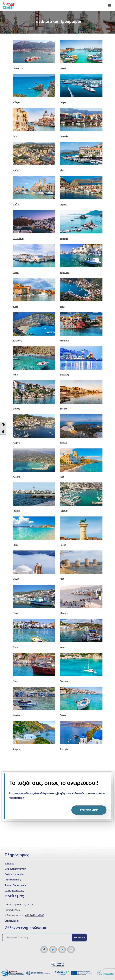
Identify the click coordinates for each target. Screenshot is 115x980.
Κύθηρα (16, 102)
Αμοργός (17, 749)
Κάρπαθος (65, 272)
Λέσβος (16, 443)
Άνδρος (63, 715)
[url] (34, 51)
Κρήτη (15, 375)
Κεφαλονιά (65, 341)
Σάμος (16, 613)
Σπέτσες (64, 409)
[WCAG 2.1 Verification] (58, 964)
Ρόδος (63, 545)
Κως (62, 477)
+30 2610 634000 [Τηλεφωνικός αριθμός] (35, 915)
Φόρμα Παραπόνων (16, 885)
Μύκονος (64, 613)
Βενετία (16, 136)
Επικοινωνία (12, 921)
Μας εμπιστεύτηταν (15, 869)
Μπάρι (16, 204)
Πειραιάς (64, 511)
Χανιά (15, 306)
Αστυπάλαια (18, 238)
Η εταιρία (10, 863)
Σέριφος (63, 443)
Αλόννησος (65, 681)
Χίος (62, 579)
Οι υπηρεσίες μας (14, 890)
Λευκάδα (64, 136)
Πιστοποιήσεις (13, 880)
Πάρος (16, 272)
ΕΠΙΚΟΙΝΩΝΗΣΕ (89, 810)
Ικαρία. (63, 647)
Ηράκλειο (64, 68)
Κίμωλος (16, 715)
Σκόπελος (64, 375)
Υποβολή (79, 937)
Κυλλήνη (17, 477)
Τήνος (15, 647)
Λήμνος (63, 204)
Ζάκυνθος (17, 341)
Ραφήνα (16, 511)
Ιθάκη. (63, 306)
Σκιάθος (16, 409)
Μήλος (16, 579)
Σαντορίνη (64, 749)
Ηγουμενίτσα (18, 68)
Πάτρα (63, 102)
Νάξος (15, 545)
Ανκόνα (16, 170)
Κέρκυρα (64, 238)
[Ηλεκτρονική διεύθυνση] (39, 937)
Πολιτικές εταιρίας (14, 874)
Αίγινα (63, 170)
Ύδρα (15, 681)
